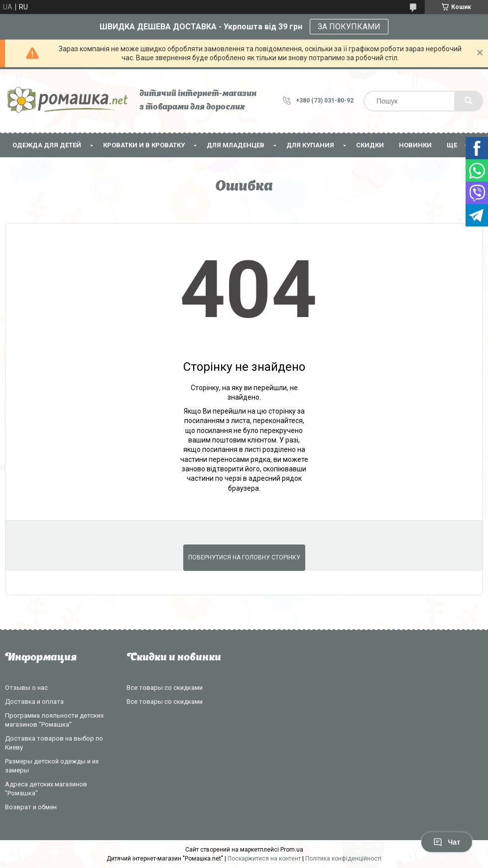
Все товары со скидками (165, 688)
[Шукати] (469, 101)
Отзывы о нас (26, 688)
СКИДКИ (370, 145)
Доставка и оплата (34, 702)
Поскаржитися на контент (264, 859)
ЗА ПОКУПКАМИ (349, 27)
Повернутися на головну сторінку (244, 557)
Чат (447, 842)
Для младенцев (236, 145)
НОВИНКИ (415, 145)
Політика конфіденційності (343, 859)
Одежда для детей (47, 145)
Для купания (310, 145)
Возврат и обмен (31, 807)
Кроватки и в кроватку (144, 145)
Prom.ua (292, 850)
